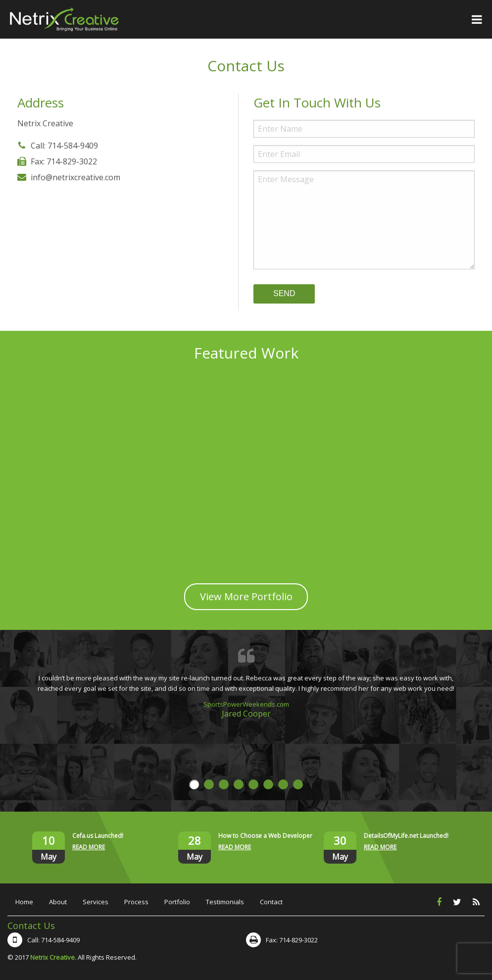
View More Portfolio (246, 596)
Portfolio (177, 902)
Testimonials (225, 902)
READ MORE (89, 847)
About (58, 902)
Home (24, 902)
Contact (271, 902)
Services (96, 902)
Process (136, 902)
